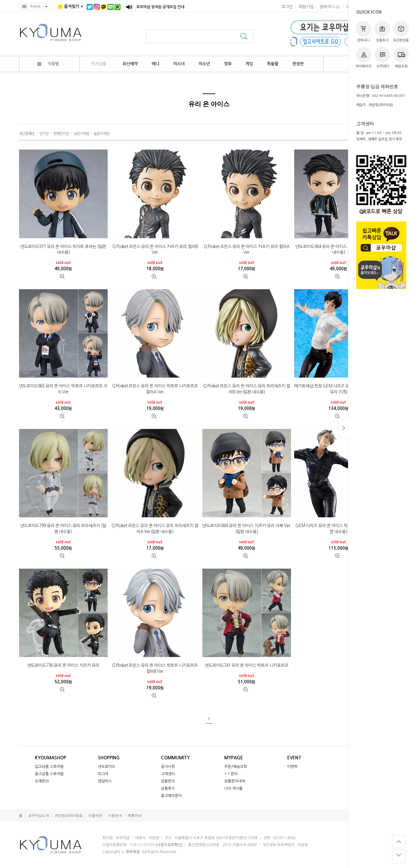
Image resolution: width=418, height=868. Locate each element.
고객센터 (382, 57)
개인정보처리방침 (69, 816)
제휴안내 (135, 816)
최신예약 (130, 64)
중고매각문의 (171, 796)
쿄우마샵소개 (39, 816)
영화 (228, 64)
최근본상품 (401, 32)
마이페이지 (364, 57)
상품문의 (168, 781)
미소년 (204, 64)
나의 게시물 (233, 788)
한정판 (298, 64)
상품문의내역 (235, 781)
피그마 (103, 774)
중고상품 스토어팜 (49, 774)
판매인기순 (61, 134)
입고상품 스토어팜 (49, 767)
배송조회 (401, 57)
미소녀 (179, 64)
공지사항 (168, 767)
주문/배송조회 (236, 767)
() (330, 7)
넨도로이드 (107, 767)
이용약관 (95, 816)
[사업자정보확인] (169, 845)
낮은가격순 (81, 134)
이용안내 (115, 816)
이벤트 (292, 767)
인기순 (44, 134)
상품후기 (382, 32)
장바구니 (363, 32)
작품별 (48, 64)
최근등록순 (27, 134)
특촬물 (273, 64)
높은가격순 (102, 134)
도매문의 (42, 781)
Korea (35, 6)
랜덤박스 (105, 781)
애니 (155, 64)
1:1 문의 (231, 774)
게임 (249, 64)
